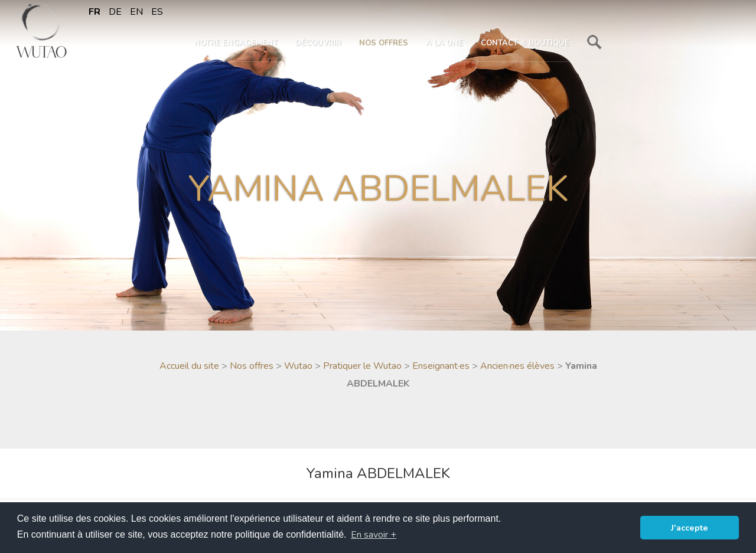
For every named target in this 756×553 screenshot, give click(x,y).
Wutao (298, 366)
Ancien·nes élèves (517, 366)
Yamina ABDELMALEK (378, 473)
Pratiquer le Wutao (362, 366)
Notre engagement (236, 43)
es (157, 12)
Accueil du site (189, 366)
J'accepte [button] (690, 528)
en (136, 12)
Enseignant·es (441, 366)
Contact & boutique (525, 43)
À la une (444, 43)
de (115, 12)
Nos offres (384, 43)
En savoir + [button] (374, 535)
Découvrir (318, 43)
